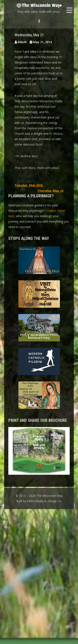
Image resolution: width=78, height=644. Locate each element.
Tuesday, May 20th (29, 185)
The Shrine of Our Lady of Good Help (39, 261)
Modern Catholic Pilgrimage (39, 362)
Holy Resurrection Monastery (39, 328)
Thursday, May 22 (50, 191)
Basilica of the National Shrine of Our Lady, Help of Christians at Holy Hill (39, 295)
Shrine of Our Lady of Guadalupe (39, 396)
